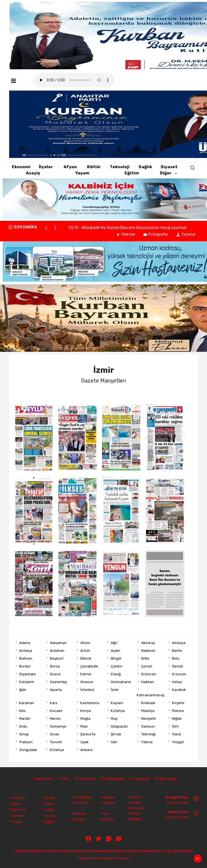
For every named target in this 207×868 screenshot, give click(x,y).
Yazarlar (186, 234)
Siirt (175, 726)
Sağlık (145, 167)
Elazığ (116, 674)
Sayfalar (108, 802)
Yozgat (178, 742)
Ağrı (114, 643)
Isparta (56, 690)
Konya (86, 711)
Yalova (147, 742)
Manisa (178, 711)
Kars (54, 703)
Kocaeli (56, 711)
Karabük (179, 690)
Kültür (94, 167)
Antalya (26, 650)
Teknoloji (120, 167)
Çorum (147, 666)
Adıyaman (58, 643)
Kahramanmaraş (151, 695)
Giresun (87, 682)
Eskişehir (27, 682)
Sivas (54, 734)
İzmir (115, 690)
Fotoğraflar (156, 234)
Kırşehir (178, 703)
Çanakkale (89, 666)
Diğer (166, 173)
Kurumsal (139, 779)
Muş (114, 718)
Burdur (25, 666)
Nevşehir (149, 718)
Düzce (55, 674)
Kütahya (118, 711)
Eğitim (132, 173)
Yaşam (82, 173)
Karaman (27, 703)
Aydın (115, 650)
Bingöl (116, 658)
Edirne (86, 674)
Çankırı (117, 666)
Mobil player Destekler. (74, 80)
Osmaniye (58, 726)
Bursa (55, 666)
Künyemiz (85, 779)
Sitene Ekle (42, 779)
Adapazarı (119, 726)
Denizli (177, 666)
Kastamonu (90, 703)
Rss (64, 779)
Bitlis (145, 658)
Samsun (148, 726)
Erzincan (149, 674)
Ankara (86, 750)
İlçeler (46, 167)
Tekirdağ (148, 734)
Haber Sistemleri (116, 858)
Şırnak (116, 734)
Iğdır (23, 690)
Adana (25, 643)
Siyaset (169, 167)
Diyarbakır (28, 674)
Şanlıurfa (88, 734)
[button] (49, 230)
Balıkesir (148, 650)
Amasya (179, 643)
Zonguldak (28, 750)
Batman (26, 658)
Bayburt (57, 658)
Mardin (25, 718)
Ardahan (57, 650)
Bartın (177, 650)
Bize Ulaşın (166, 779)
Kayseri (117, 703)
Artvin (85, 650)
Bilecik (86, 658)
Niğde (177, 718)
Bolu (176, 658)
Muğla (85, 718)
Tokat (177, 734)
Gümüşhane (121, 682)
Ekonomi (21, 167)
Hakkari (148, 682)
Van (114, 742)
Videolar (125, 234)
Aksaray (148, 643)
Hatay (177, 682)
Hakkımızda (112, 779)
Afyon (70, 167)
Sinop (24, 734)
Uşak (84, 742)
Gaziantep (58, 682)
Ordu (23, 726)
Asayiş (33, 173)
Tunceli (56, 742)
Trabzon (26, 742)
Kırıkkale (148, 703)
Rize (84, 726)
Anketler (80, 802)
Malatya (148, 711)
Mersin (55, 718)
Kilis (22, 711)
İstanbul (87, 690)
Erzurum (179, 674)
